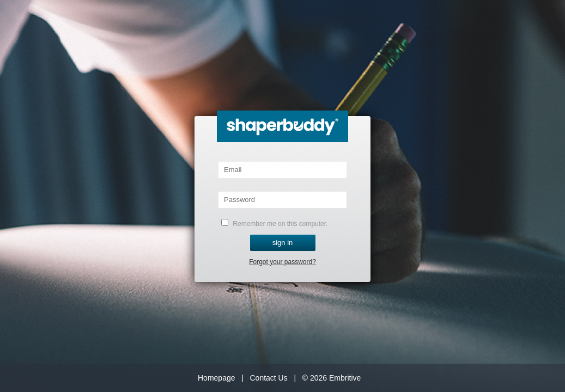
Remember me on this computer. (274, 223)
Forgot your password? (282, 262)
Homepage (217, 378)
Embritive (345, 378)
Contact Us (268, 378)
